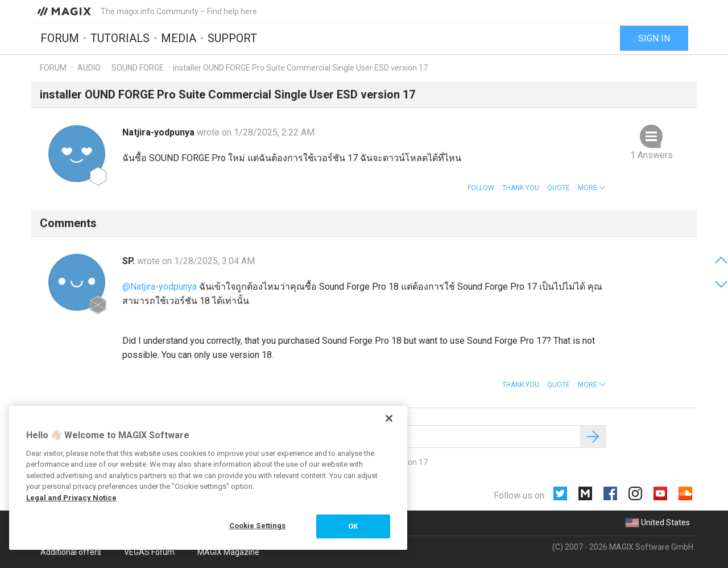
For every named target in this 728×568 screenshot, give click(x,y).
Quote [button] (559, 188)
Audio (89, 68)
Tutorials (120, 38)
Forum (60, 38)
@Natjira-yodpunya (160, 287)
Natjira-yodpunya (160, 132)
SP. (130, 261)
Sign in (654, 38)
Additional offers (71, 552)
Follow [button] (481, 188)
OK (353, 526)
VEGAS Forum (149, 552)
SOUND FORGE (138, 68)
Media (179, 38)
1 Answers (652, 155)
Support (232, 38)
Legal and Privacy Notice (71, 498)
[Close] (389, 418)
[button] (592, 188)
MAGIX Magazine (228, 552)
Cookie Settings (258, 526)
